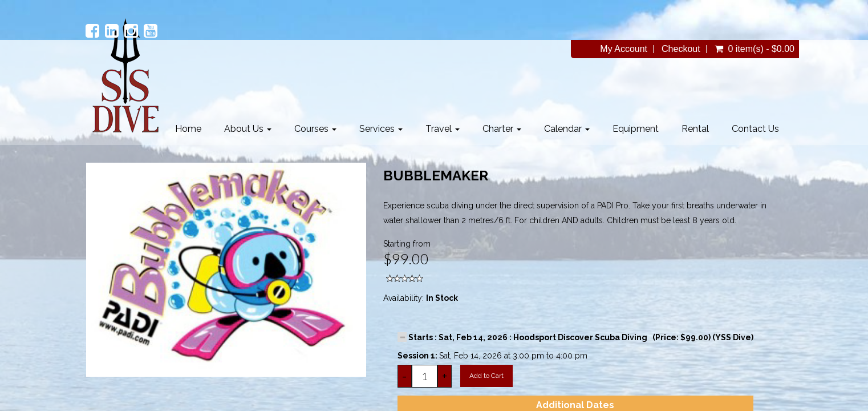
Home (188, 129)
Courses (315, 129)
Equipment (636, 129)
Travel (443, 129)
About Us (248, 129)
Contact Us (755, 129)
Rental (695, 129)
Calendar (567, 129)
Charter (502, 129)
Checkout (681, 49)
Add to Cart (486, 376)
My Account (624, 49)
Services (381, 129)
